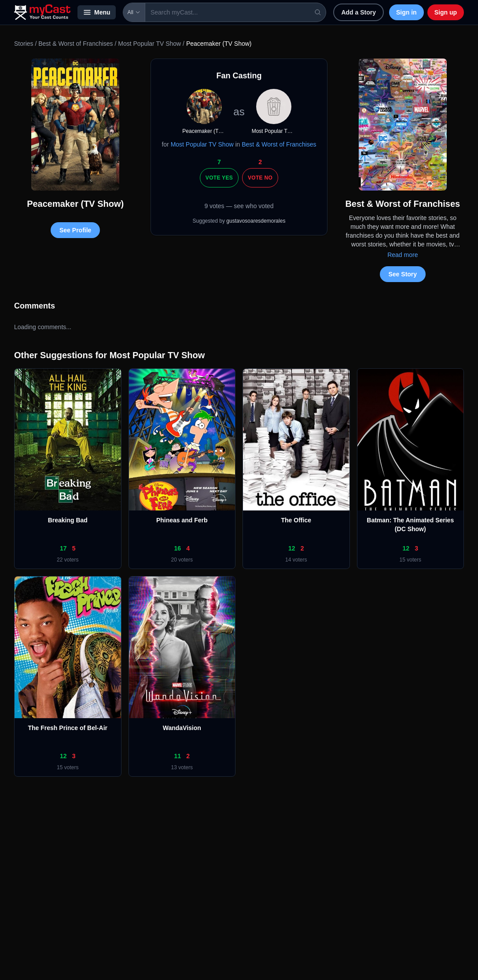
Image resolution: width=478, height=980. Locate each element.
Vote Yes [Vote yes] (219, 178)
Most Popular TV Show (149, 44)
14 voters (296, 560)
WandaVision (182, 728)
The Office (296, 520)
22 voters (68, 560)
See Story (403, 274)
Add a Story (358, 12)
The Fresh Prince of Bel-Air (68, 728)
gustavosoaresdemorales (256, 221)
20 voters (182, 560)
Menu (97, 12)
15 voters (410, 560)
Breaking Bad (68, 520)
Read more (403, 255)
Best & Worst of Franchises (75, 44)
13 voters (182, 767)
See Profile (75, 230)
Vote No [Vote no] (260, 178)
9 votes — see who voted (239, 206)
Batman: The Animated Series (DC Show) (410, 525)
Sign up (446, 12)
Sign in (406, 12)
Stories (24, 44)
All (134, 12)
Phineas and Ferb (182, 520)
